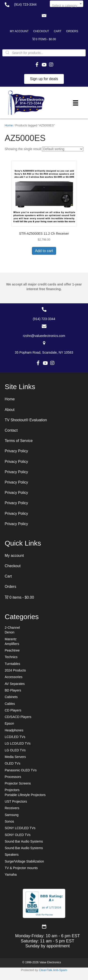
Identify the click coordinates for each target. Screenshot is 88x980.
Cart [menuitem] (57, 31)
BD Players (13, 690)
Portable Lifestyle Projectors (25, 795)
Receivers (12, 808)
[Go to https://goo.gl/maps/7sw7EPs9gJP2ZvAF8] (44, 348)
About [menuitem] (10, 410)
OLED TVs (13, 763)
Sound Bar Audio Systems (24, 841)
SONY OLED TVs (18, 835)
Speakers (12, 855)
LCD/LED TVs (15, 737)
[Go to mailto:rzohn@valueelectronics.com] (44, 331)
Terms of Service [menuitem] (19, 441)
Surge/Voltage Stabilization (24, 861)
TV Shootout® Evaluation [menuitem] (26, 420)
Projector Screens (18, 783)
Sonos (9, 821)
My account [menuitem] (19, 31)
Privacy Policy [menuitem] (16, 451)
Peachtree (12, 650)
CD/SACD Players (18, 717)
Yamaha (11, 875)
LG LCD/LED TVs (18, 743)
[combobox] (67, 4)
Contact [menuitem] (11, 430)
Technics (11, 657)
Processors (13, 777)
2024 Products (15, 670)
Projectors (12, 790)
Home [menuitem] (10, 399)
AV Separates (15, 684)
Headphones (14, 730)
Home (9, 125)
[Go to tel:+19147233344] (23, 4)
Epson (9, 723)
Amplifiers (12, 644)
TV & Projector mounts (21, 868)
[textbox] (67, 6)
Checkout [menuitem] (41, 31)
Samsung (12, 815)
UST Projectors (16, 801)
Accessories (13, 677)
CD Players (13, 710)
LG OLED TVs (15, 750)
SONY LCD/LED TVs (20, 828)
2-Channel (12, 628)
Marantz (11, 639)
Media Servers (15, 757)
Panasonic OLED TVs (21, 770)
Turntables (12, 664)
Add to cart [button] (44, 251)
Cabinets (11, 697)
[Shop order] (63, 149)
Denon (10, 632)
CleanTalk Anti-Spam (53, 970)
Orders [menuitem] (72, 31)
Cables (10, 704)
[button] (44, 16)
